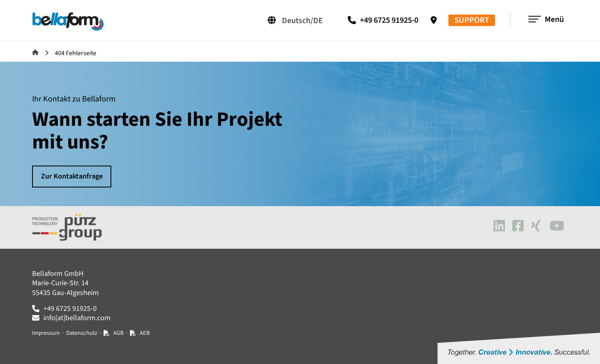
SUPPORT (472, 20)
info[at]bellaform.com (77, 318)
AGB (118, 333)
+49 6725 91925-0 (389, 20)
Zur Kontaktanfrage (72, 176)
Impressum (46, 333)
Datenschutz (82, 333)
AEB (145, 333)
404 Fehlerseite (76, 53)
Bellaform (35, 52)
